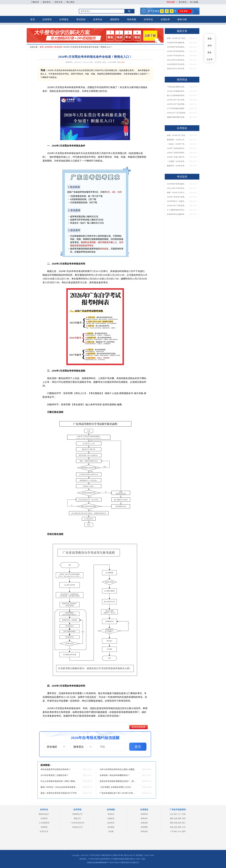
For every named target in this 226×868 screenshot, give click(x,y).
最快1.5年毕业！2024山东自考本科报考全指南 (59, 787)
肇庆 (180, 818)
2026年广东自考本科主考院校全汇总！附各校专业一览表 (177, 148)
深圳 (184, 818)
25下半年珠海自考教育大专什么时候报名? (177, 108)
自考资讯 (47, 19)
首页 (33, 19)
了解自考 (35, 2)
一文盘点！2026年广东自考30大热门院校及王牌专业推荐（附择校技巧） (177, 144)
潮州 (172, 823)
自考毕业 (148, 19)
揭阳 (172, 818)
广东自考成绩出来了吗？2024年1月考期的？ (118, 793)
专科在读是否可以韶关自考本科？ (56, 769)
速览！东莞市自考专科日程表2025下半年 (59, 793)
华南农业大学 (77, 827)
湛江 (176, 814)
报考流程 (144, 823)
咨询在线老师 (139, 727)
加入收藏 (194, 2)
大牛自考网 (112, 62)
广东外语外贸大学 (77, 823)
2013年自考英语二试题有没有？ (55, 775)
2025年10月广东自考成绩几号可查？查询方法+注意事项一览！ (177, 206)
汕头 (172, 814)
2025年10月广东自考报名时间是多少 (177, 104)
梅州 (180, 827)
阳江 (184, 823)
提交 (138, 747)
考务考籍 (131, 19)
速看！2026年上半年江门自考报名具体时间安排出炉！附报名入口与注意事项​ (177, 193)
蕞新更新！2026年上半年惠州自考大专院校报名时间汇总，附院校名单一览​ (177, 140)
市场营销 (44, 827)
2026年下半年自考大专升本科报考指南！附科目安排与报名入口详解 (177, 56)
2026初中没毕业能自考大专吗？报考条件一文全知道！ (177, 43)
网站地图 (171, 2)
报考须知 (144, 831)
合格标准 (111, 818)
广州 (172, 831)
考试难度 (111, 827)
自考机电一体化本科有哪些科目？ (115, 775)
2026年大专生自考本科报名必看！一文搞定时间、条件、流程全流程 (177, 51)
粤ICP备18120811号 (128, 855)
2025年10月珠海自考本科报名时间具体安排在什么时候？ (177, 91)
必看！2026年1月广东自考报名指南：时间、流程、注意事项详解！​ (177, 38)
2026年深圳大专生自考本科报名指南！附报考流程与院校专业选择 (177, 64)
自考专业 (98, 19)
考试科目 (111, 814)
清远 (172, 827)
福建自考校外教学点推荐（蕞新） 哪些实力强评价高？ (177, 117)
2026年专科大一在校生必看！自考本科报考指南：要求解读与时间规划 (177, 201)
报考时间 (144, 814)
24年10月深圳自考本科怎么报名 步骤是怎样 (118, 769)
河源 (184, 814)
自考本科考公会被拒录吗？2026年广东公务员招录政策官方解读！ (177, 214)
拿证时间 (111, 823)
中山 (180, 831)
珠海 (176, 823)
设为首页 (183, 2)
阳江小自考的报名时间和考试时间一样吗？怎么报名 (177, 95)
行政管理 (44, 818)
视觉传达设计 (44, 814)
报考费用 (144, 827)
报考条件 (144, 818)
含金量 (111, 831)
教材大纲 (182, 19)
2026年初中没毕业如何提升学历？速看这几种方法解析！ (177, 47)
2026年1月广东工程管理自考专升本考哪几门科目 (177, 113)
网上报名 (70, 2)
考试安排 (81, 19)
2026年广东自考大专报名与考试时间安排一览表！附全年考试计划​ (177, 197)
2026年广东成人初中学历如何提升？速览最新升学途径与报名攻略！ (177, 157)
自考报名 (64, 19)
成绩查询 (115, 19)
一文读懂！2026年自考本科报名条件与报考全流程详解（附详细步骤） (177, 161)
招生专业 (59, 2)
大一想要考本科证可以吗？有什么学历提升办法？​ (177, 210)
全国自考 (165, 19)
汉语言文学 (44, 831)
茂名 (176, 827)
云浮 (184, 827)
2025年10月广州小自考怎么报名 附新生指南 (177, 100)
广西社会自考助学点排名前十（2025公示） (177, 87)
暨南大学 (77, 818)
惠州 (184, 831)
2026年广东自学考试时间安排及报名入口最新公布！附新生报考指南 (177, 153)
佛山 (176, 831)
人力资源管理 (44, 823)
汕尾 (176, 818)
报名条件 (47, 2)
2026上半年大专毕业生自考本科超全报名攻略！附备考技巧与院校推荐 (177, 60)
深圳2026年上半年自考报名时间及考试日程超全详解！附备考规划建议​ (177, 69)
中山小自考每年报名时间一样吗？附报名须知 (59, 781)
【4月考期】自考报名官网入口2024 (115, 787)
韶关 (180, 823)
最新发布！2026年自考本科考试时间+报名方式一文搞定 (177, 166)
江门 (180, 814)
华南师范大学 (77, 814)
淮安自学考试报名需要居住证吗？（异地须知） (118, 781)
